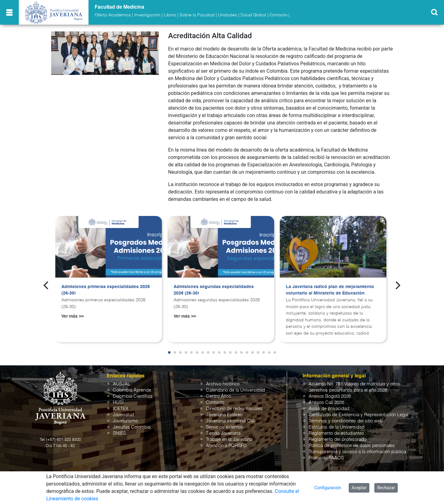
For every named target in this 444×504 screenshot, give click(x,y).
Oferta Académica (113, 15)
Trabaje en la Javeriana (229, 439)
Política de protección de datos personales (352, 446)
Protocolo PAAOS (326, 458)
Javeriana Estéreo (224, 415)
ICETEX (121, 409)
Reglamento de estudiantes (336, 433)
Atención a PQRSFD (226, 446)
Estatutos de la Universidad (337, 427)
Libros (170, 15)
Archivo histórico (223, 384)
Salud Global (253, 15)
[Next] (397, 285)
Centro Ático (218, 396)
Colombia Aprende (132, 390)
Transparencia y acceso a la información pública (357, 452)
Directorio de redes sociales (234, 409)
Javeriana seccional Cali (230, 421)
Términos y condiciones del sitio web (346, 421)
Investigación (147, 15)
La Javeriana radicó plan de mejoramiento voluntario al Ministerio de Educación (330, 290)
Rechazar (386, 488)
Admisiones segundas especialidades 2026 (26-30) (214, 290)
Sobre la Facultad (197, 15)
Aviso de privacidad (329, 409)
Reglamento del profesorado (337, 439)
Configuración (328, 488)
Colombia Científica (133, 396)
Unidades (228, 15)
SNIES (119, 433)
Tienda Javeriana (223, 433)
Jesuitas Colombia (132, 427)
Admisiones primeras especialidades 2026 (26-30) (106, 290)
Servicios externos (225, 427)
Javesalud (123, 415)
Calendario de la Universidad (235, 390)
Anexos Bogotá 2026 (330, 396)
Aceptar (359, 488)
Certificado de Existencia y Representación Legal (358, 415)
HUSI (118, 402)
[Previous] (47, 285)
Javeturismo (125, 421)
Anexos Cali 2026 (326, 402)
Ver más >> (73, 316)
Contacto (278, 15)
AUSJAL (121, 384)
